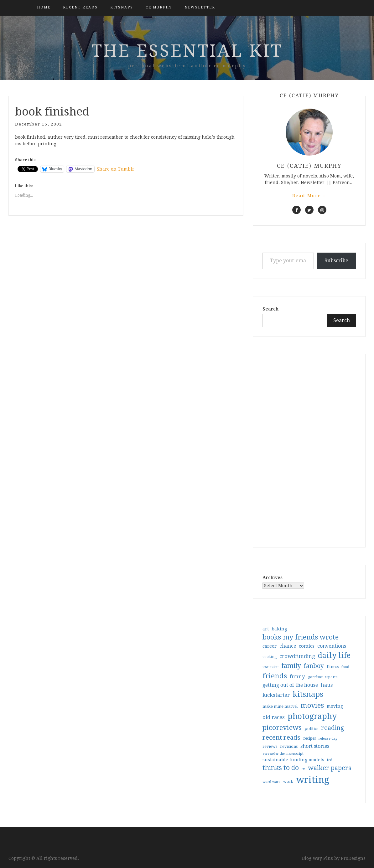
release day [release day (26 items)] (328, 739)
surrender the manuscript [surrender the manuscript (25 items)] (283, 754)
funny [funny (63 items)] (297, 676)
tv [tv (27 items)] (303, 769)
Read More (309, 196)
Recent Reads (80, 7)
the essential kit (187, 51)
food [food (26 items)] (345, 667)
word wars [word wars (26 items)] (271, 782)
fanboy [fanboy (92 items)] (314, 666)
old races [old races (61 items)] (274, 717)
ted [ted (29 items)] (330, 760)
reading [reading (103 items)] (333, 728)
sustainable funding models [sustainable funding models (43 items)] (293, 760)
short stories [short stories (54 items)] (315, 746)
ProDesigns (353, 858)
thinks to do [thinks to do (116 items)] (281, 768)
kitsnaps (122, 7)
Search (270, 309)
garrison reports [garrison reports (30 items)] (323, 677)
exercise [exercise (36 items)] (270, 667)
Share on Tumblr (116, 169)
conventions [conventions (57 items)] (332, 646)
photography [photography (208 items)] (312, 716)
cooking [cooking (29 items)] (270, 657)
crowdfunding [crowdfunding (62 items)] (297, 656)
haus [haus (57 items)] (327, 685)
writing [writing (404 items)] (313, 780)
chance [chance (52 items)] (288, 646)
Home (44, 7)
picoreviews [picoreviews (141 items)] (282, 727)
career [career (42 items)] (270, 646)
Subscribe (336, 261)
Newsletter (200, 7)
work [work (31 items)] (288, 782)
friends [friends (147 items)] (275, 676)
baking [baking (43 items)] (279, 629)
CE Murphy (159, 7)
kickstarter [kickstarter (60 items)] (276, 695)
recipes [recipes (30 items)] (309, 738)
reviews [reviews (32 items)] (270, 746)
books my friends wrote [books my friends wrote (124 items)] (301, 637)
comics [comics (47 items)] (307, 646)
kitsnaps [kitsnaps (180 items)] (308, 694)
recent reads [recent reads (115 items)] (281, 737)
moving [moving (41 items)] (335, 706)
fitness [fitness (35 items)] (333, 667)
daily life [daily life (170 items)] (334, 655)
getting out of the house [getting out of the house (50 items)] (290, 685)
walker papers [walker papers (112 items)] (330, 768)
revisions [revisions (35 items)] (289, 746)
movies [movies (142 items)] (312, 705)
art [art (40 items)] (266, 629)
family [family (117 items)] (291, 666)
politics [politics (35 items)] (311, 729)
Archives (273, 578)
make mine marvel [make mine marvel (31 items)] (280, 706)
